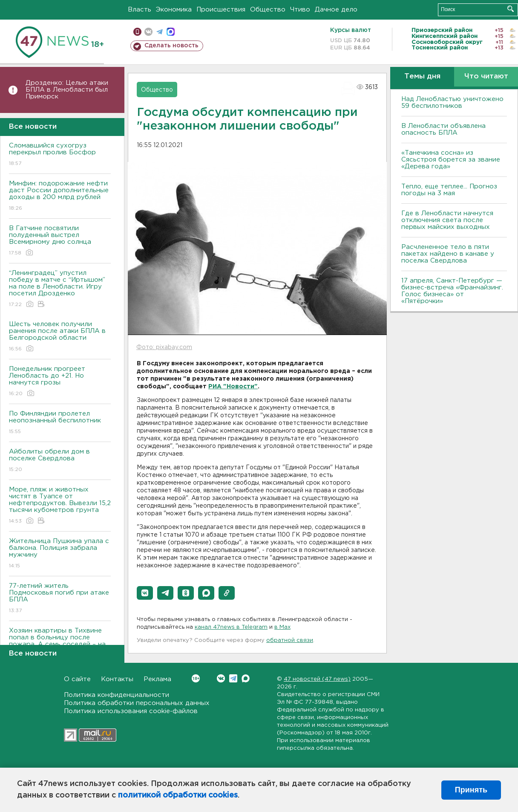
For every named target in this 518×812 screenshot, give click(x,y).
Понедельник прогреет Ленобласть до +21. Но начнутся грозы (60, 382)
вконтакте (148, 32)
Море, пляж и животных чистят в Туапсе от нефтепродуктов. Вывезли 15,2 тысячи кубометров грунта (60, 506)
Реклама (157, 679)
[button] (145, 593)
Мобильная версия (137, 32)
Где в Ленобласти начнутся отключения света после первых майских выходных (447, 220)
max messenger (171, 32)
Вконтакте (196, 678)
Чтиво (300, 10)
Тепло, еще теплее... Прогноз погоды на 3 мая (449, 190)
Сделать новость (171, 46)
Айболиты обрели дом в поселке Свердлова (60, 461)
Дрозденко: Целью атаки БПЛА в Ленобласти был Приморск (67, 90)
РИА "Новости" (233, 387)
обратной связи (290, 640)
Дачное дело (336, 10)
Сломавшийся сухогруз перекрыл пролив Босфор (60, 155)
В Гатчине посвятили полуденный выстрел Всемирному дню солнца (60, 241)
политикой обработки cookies (178, 795)
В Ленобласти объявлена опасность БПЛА (443, 129)
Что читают (486, 77)
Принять (471, 790)
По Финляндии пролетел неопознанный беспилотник (60, 423)
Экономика (174, 10)
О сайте (77, 679)
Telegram (233, 678)
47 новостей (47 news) (317, 679)
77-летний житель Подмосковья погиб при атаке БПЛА (60, 599)
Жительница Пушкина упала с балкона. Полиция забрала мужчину (60, 554)
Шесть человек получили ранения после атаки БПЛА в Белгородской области (60, 337)
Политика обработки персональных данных (137, 703)
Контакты (117, 679)
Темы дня (422, 77)
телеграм (160, 32)
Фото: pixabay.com (164, 347)
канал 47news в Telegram (231, 627)
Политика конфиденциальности (117, 695)
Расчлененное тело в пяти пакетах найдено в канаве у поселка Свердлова (448, 254)
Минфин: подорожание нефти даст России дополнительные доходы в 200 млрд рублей (60, 196)
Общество (268, 10)
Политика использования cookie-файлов (131, 711)
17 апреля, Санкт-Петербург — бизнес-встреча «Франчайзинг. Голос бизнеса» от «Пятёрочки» (452, 291)
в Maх (282, 627)
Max (246, 678)
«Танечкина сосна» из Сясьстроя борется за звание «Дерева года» (451, 160)
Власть (140, 10)
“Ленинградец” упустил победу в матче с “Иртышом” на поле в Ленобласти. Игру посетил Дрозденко (60, 289)
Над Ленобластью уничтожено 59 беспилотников (452, 103)
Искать (511, 9)
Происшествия (221, 10)
